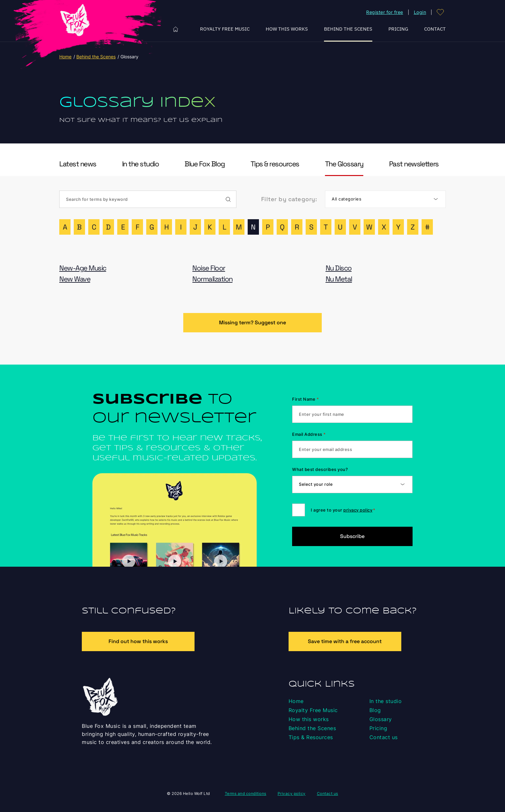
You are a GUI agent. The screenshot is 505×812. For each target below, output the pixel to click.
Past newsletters (414, 164)
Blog (375, 710)
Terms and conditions (246, 793)
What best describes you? (320, 469)
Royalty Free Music (225, 29)
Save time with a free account (345, 641)
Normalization (212, 279)
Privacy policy (292, 793)
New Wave (75, 279)
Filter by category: (289, 199)
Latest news (78, 164)
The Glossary (344, 164)
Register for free (385, 12)
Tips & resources (275, 164)
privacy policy (358, 510)
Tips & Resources (311, 737)
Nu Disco (339, 268)
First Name (305, 399)
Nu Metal (339, 279)
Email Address (309, 434)
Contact (435, 29)
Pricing (398, 29)
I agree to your (343, 510)
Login (420, 12)
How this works (287, 29)
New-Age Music (83, 268)
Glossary (381, 719)
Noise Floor (209, 268)
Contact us (384, 737)
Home (176, 29)
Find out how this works (138, 641)
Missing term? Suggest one (252, 323)
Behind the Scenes (348, 29)
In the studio (141, 164)
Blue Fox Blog (205, 164)
